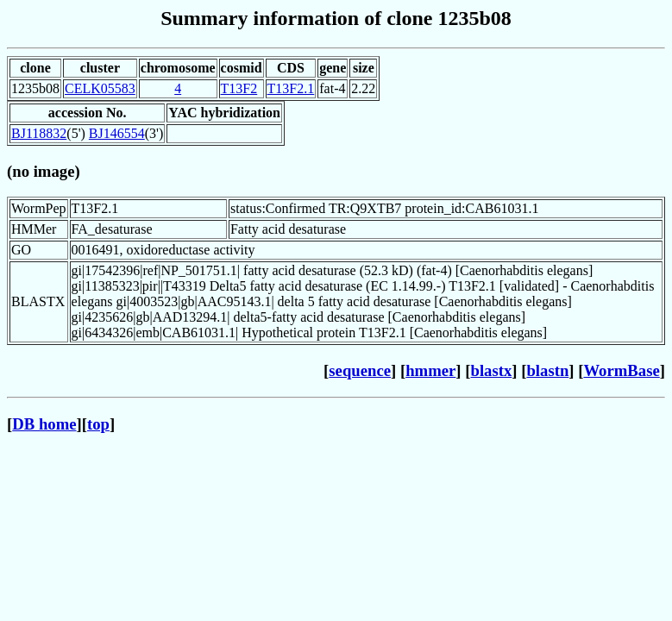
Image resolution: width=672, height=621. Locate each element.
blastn (547, 370)
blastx (492, 370)
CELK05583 (100, 88)
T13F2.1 (291, 88)
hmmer (430, 370)
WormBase (621, 370)
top (98, 424)
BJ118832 (39, 133)
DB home (44, 424)
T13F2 (239, 88)
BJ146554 (117, 133)
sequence (360, 370)
